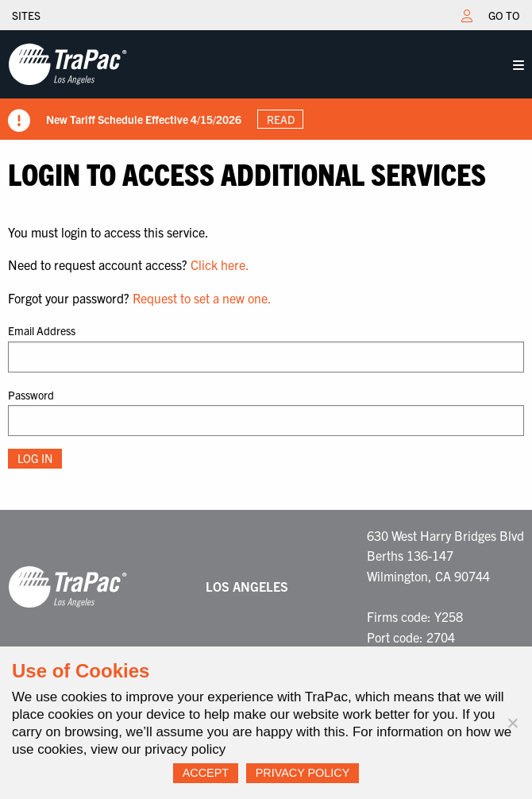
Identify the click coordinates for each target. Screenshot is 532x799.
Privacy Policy (303, 773)
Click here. (220, 264)
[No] (512, 723)
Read (281, 119)
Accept (206, 773)
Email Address (42, 330)
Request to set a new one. (202, 298)
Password (31, 395)
